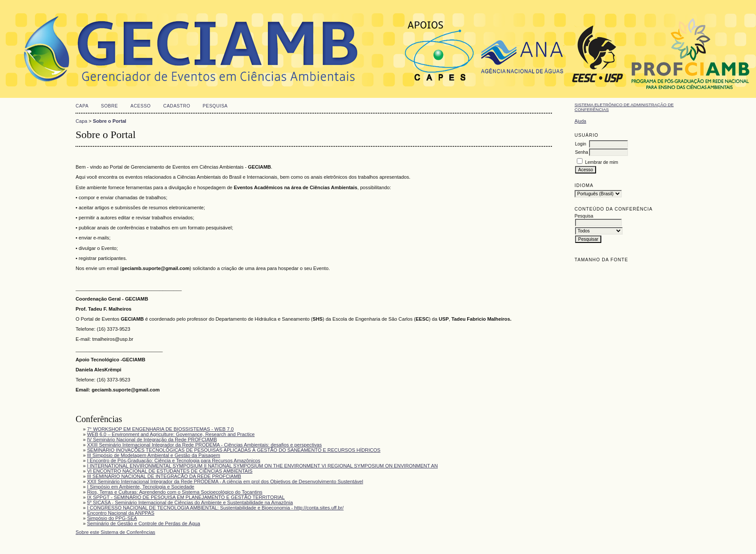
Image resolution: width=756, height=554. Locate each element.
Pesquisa (215, 106)
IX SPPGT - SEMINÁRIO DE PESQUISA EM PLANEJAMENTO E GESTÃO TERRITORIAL (186, 497)
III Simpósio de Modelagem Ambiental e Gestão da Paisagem (154, 455)
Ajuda (581, 121)
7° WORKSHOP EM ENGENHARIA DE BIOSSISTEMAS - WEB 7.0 (160, 429)
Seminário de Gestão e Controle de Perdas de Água (144, 523)
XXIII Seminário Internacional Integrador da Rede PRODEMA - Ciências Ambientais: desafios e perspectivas (204, 445)
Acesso (141, 106)
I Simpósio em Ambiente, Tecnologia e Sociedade (140, 487)
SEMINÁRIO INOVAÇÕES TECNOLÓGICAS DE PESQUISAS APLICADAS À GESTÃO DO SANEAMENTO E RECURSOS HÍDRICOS (234, 450)
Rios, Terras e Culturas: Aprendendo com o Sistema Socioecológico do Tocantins (175, 492)
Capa (82, 106)
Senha (582, 152)
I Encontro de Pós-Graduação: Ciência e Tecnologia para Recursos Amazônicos (174, 461)
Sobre (109, 106)
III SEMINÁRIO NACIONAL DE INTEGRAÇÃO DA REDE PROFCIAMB (164, 476)
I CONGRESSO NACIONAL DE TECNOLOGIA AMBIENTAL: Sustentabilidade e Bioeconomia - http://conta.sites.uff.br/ (215, 508)
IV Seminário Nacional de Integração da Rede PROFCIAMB (152, 440)
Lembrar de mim (602, 162)
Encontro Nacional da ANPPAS (121, 513)
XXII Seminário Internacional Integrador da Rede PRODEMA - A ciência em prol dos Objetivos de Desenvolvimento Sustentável (225, 481)
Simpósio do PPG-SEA (112, 518)
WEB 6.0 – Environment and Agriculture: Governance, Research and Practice (171, 434)
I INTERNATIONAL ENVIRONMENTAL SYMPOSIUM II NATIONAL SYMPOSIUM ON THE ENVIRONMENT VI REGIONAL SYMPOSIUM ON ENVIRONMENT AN (262, 466)
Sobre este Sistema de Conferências (115, 532)
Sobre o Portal (110, 121)
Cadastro (177, 106)
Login (581, 144)
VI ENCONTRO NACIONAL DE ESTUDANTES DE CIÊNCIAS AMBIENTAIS (170, 471)
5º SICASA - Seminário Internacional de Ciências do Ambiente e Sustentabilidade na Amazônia (190, 502)
